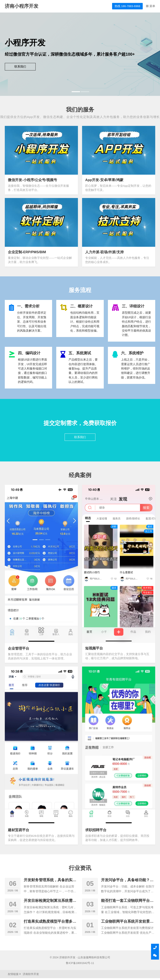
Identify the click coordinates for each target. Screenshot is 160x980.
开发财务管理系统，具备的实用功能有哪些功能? (50, 884)
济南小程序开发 (22, 6)
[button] (75, 92)
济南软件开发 (67, 959)
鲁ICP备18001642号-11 (80, 965)
